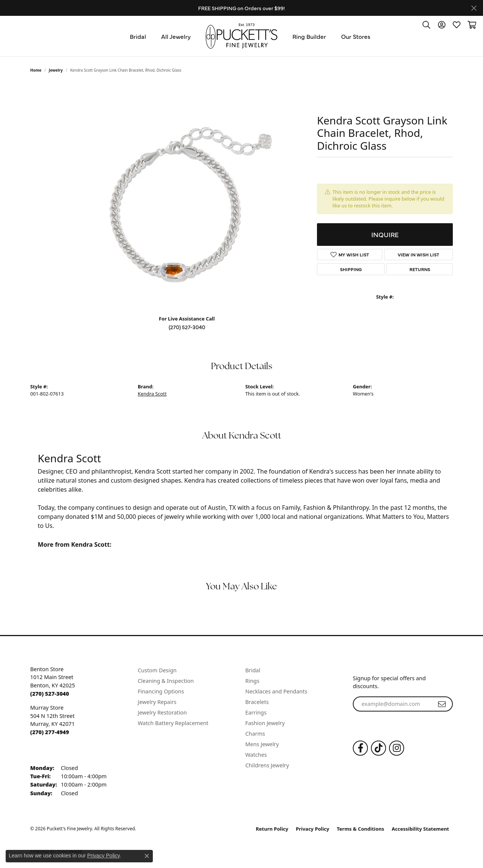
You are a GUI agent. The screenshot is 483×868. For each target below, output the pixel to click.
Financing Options (161, 691)
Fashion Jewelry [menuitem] (265, 723)
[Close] (474, 8)
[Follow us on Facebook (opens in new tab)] (360, 748)
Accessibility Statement (420, 829)
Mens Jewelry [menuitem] (262, 744)
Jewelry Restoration (162, 712)
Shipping (351, 269)
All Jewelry (176, 36)
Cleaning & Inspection (166, 681)
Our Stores (356, 36)
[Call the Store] (50, 694)
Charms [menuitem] (255, 734)
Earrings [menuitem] (256, 712)
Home (36, 70)
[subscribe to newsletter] (442, 704)
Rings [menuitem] (252, 681)
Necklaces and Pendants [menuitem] (276, 691)
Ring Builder (309, 36)
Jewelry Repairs (157, 702)
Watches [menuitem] (256, 755)
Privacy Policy (313, 829)
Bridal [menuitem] (253, 670)
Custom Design (157, 670)
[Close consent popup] (147, 856)
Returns (420, 269)
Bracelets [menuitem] (257, 702)
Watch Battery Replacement (173, 723)
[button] (426, 25)
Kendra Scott (152, 394)
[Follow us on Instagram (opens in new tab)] (397, 748)
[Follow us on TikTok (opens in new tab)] (378, 748)
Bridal (138, 36)
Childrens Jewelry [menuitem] (267, 765)
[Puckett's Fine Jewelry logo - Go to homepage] (241, 36)
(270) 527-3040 (187, 327)
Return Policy (272, 829)
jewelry (56, 70)
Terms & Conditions (361, 829)
